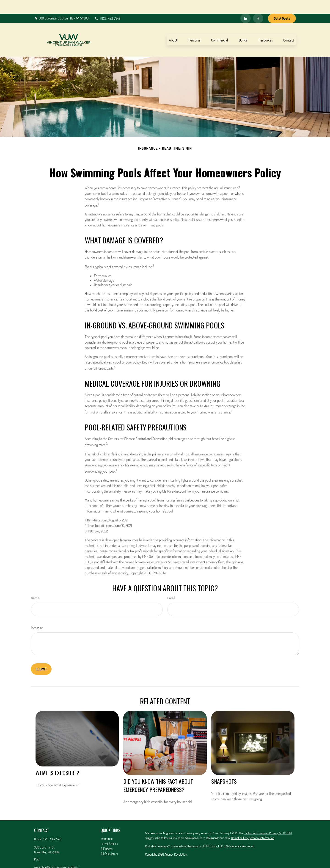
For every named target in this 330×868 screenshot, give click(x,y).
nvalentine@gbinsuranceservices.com (57, 853)
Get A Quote (282, 5)
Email (171, 584)
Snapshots (224, 767)
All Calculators (109, 840)
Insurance (107, 825)
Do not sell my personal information (253, 824)
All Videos (107, 835)
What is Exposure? (57, 759)
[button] (173, 26)
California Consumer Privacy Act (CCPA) (268, 819)
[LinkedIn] (246, 5)
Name (35, 584)
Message (37, 614)
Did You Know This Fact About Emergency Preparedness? (158, 772)
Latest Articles (109, 830)
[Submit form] (41, 655)
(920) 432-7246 (107, 5)
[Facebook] (258, 5)
